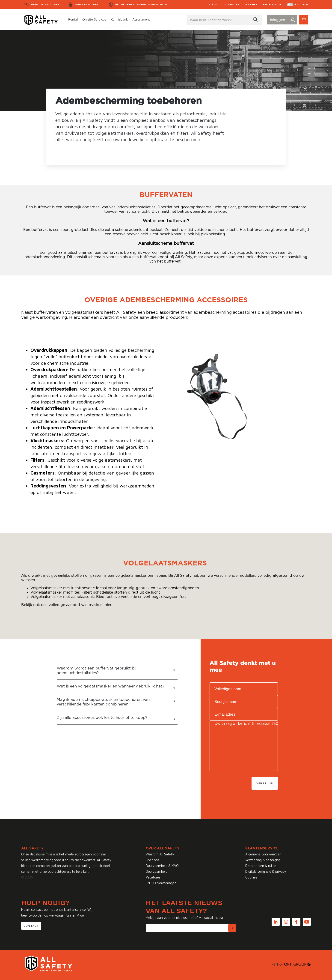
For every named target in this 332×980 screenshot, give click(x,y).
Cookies (251, 877)
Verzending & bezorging (263, 860)
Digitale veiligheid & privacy (266, 871)
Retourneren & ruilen (261, 866)
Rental (73, 20)
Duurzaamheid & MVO (162, 866)
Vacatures (153, 877)
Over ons (232, 5)
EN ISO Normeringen (161, 883)
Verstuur (265, 783)
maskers (96, 605)
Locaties (251, 5)
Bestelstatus (272, 5)
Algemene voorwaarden (263, 854)
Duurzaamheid (157, 871)
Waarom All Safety (160, 854)
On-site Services (94, 20)
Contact (214, 5)
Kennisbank (119, 20)
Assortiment (141, 20)
